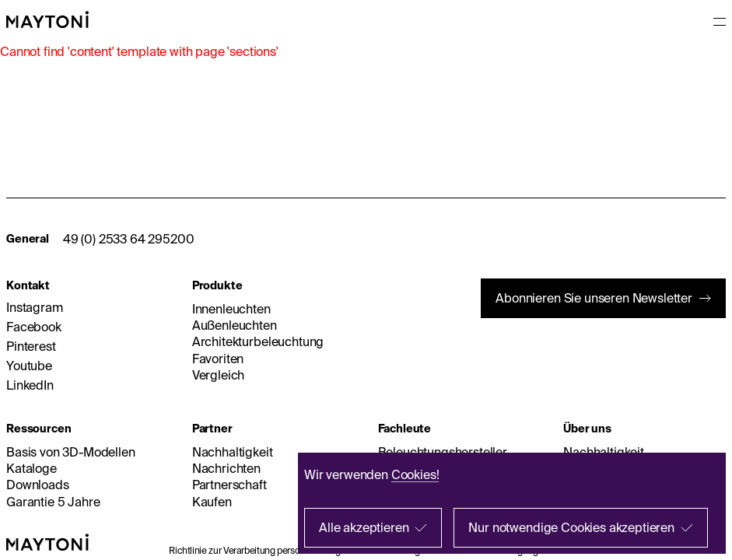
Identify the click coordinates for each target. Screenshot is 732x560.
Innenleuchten (231, 309)
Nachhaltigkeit (233, 452)
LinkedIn (30, 385)
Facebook (34, 327)
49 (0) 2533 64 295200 (129, 239)
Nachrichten (226, 468)
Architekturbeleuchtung (258, 341)
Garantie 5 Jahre (53, 502)
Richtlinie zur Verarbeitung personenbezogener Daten (277, 550)
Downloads (38, 485)
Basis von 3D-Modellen (71, 452)
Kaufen (212, 502)
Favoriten (218, 359)
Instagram (35, 307)
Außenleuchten (235, 325)
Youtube (29, 366)
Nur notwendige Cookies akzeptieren (571, 527)
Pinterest (31, 346)
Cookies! (415, 474)
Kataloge (32, 468)
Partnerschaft (229, 485)
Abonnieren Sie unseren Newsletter (594, 298)
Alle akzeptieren (364, 527)
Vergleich (219, 375)
